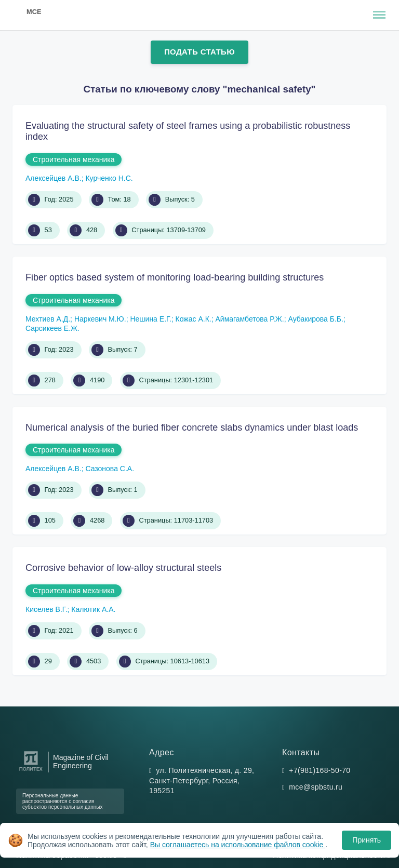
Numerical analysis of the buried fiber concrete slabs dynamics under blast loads (192, 428)
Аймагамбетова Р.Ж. (249, 319)
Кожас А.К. (194, 319)
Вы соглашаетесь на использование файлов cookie (238, 845)
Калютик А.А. (93, 609)
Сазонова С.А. (110, 469)
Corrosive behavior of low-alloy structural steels (123, 568)
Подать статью (199, 52)
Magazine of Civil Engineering (81, 762)
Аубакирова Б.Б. (315, 319)
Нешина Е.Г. (150, 319)
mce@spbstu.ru (316, 787)
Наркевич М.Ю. (100, 319)
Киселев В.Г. (46, 609)
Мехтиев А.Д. (48, 319)
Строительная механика (74, 159)
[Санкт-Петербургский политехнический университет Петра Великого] (31, 771)
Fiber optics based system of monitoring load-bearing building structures (175, 277)
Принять (367, 840)
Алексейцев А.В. (54, 178)
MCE (34, 12)
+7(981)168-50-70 (320, 770)
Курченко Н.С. (109, 178)
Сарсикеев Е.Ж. (52, 328)
